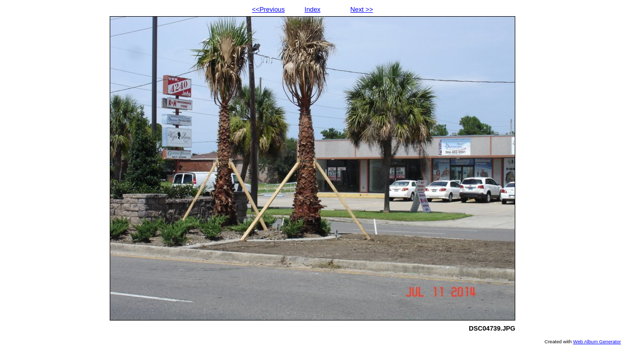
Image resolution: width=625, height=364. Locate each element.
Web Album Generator (597, 342)
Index (312, 9)
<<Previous (268, 9)
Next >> (362, 9)
